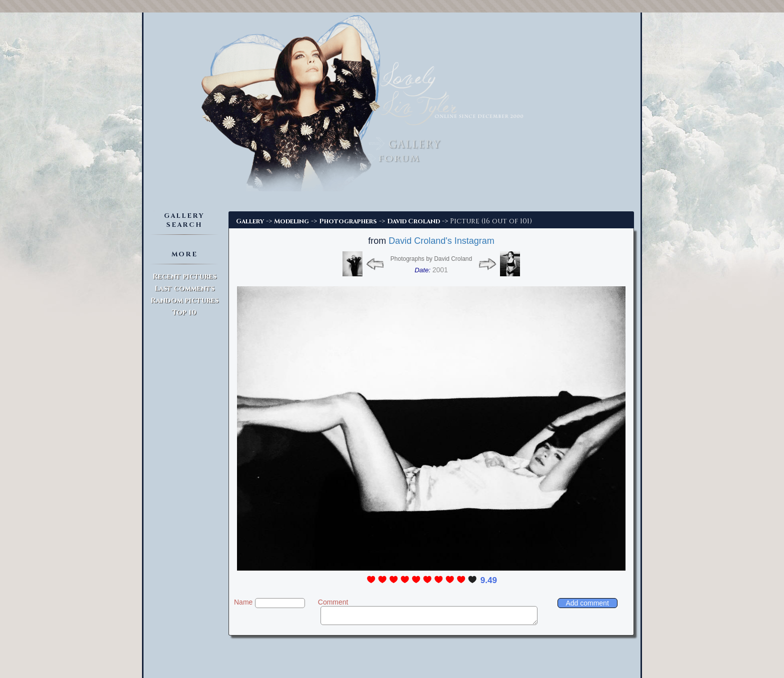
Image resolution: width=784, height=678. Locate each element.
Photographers (348, 221)
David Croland (413, 221)
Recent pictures (184, 277)
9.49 (489, 580)
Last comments (184, 289)
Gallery (250, 221)
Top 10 (184, 313)
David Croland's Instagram (441, 241)
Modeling (291, 221)
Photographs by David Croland (431, 259)
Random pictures (184, 301)
